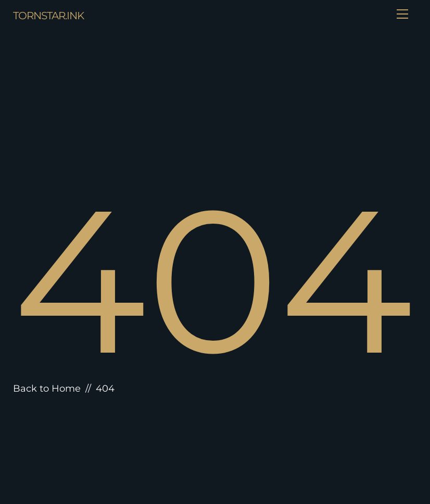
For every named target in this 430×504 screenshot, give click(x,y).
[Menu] (402, 14)
